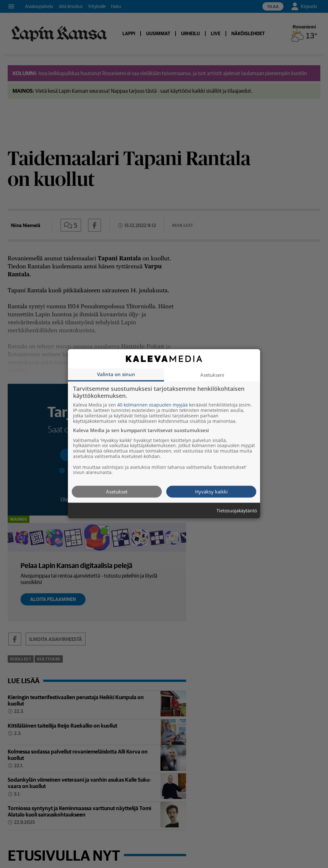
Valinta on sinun (116, 374)
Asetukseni (212, 375)
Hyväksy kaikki (211, 492)
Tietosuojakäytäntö (237, 511)
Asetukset (117, 492)
